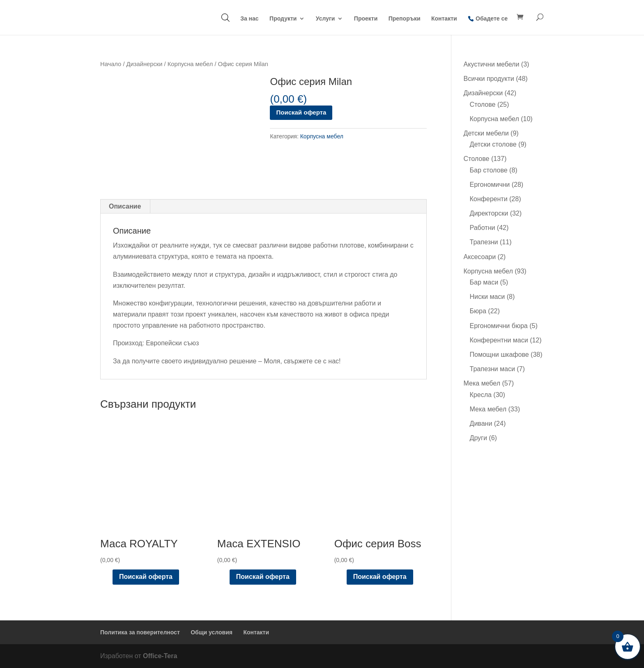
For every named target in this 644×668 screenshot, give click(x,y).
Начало (111, 64)
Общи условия (212, 632)
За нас (249, 19)
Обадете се (492, 18)
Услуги (325, 19)
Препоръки (405, 19)
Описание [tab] (125, 206)
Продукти (283, 19)
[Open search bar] (225, 17)
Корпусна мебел (190, 64)
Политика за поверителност (140, 632)
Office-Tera (160, 656)
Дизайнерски (145, 64)
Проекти (366, 19)
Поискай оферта (301, 112)
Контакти (444, 19)
